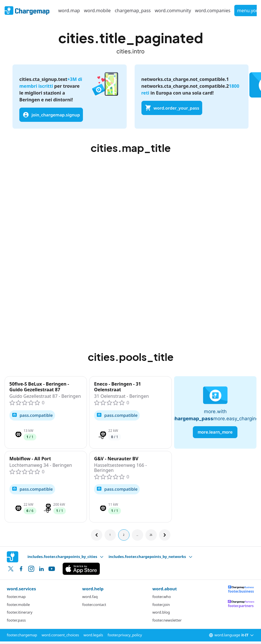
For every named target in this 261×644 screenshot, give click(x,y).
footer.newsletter (167, 620)
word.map (69, 11)
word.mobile (97, 11)
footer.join (161, 605)
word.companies (213, 11)
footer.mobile (18, 605)
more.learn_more (215, 432)
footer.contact (94, 605)
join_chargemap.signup (51, 115)
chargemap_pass (133, 11)
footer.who (161, 597)
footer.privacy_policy (125, 635)
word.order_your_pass (172, 108)
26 (151, 535)
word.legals (93, 635)
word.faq (90, 597)
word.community (173, 11)
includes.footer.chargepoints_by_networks (151, 557)
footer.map (16, 597)
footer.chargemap (22, 635)
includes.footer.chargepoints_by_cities (66, 557)
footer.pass (16, 620)
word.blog (161, 612)
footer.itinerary (20, 612)
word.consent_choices (60, 635)
